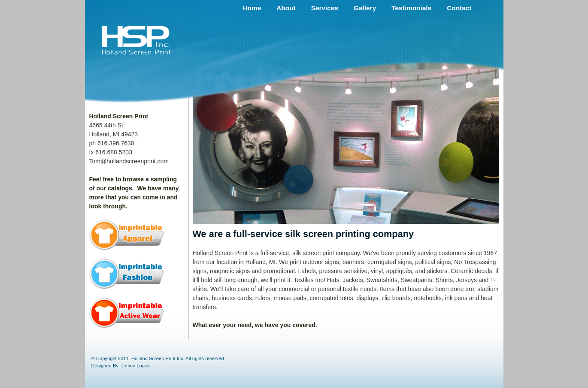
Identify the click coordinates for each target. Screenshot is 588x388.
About (286, 8)
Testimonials (411, 8)
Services (325, 8)
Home (252, 8)
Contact (459, 8)
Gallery (365, 8)
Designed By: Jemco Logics (121, 366)
